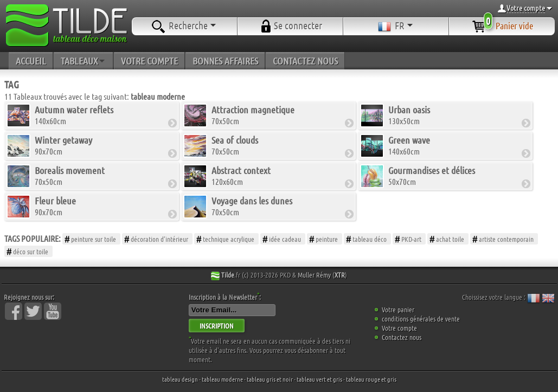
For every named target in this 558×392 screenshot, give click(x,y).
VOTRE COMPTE (149, 61)
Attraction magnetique (253, 110)
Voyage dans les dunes (252, 201)
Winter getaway (63, 140)
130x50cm (409, 115)
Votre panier (398, 309)
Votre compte (399, 328)
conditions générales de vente (421, 319)
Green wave (409, 140)
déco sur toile (31, 251)
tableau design (180, 379)
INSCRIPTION (217, 326)
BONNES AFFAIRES (225, 61)
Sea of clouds (235, 140)
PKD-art (411, 239)
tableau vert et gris (319, 379)
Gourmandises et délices (432, 170)
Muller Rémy (314, 275)
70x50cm (253, 115)
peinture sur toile (94, 239)
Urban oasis (409, 110)
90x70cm (63, 145)
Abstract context (241, 170)
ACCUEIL (31, 61)
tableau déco (370, 239)
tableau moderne (222, 379)
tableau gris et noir (270, 379)
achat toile (450, 239)
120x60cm (241, 175)
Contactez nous (402, 337)
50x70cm (432, 175)
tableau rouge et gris (371, 379)
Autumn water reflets (74, 110)
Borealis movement (70, 170)
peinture (327, 239)
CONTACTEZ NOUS (305, 61)
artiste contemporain (506, 239)
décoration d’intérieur (159, 239)
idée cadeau (285, 239)
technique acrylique (229, 239)
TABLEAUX (84, 61)
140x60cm (74, 115)
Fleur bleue (55, 201)
